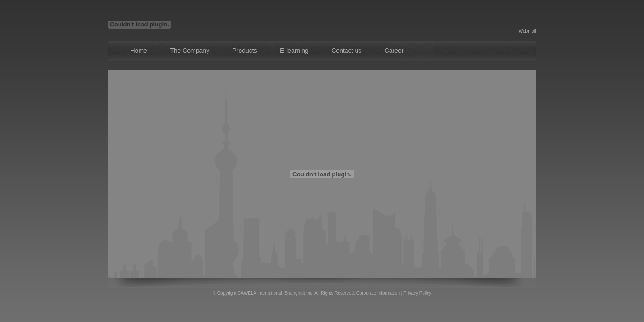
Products (244, 51)
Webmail (527, 31)
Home (139, 51)
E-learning (294, 51)
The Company (190, 51)
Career (394, 51)
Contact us (346, 51)
